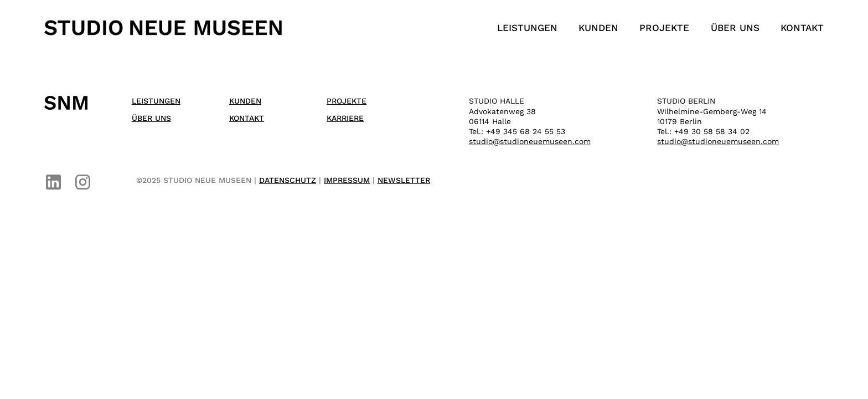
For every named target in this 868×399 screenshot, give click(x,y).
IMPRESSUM (347, 180)
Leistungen (527, 28)
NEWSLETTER (404, 180)
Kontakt (802, 28)
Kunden (598, 28)
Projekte (664, 28)
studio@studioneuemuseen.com (530, 141)
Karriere (345, 118)
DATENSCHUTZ (288, 180)
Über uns (735, 28)
